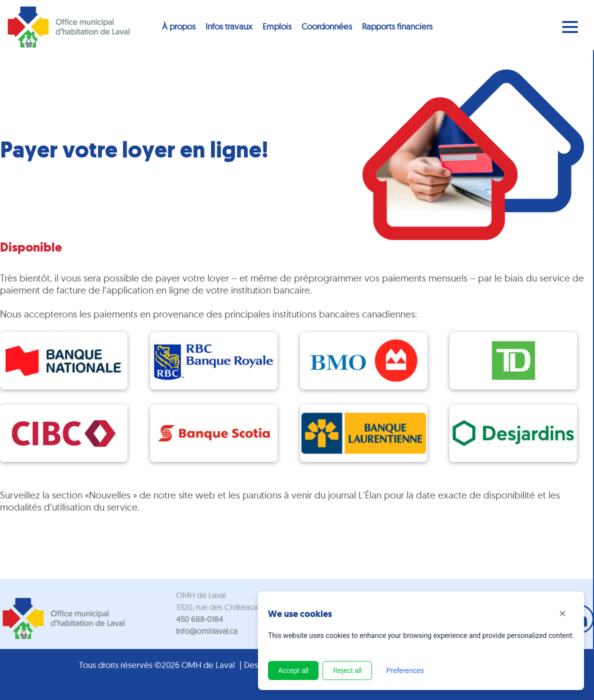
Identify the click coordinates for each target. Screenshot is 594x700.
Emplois (277, 26)
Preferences (405, 670)
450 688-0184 (199, 619)
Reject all (347, 670)
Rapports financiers (397, 26)
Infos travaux (229, 26)
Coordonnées (327, 26)
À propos (179, 26)
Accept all (293, 670)
